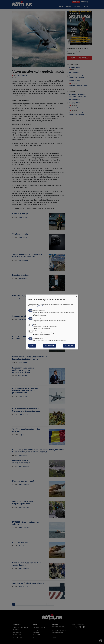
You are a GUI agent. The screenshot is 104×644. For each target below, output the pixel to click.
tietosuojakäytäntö (38, 306)
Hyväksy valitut (50, 346)
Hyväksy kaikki (69, 346)
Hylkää (32, 346)
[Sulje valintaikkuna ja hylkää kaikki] (77, 296)
